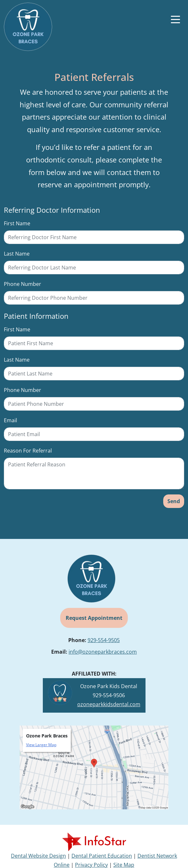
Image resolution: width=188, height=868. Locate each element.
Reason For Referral (28, 451)
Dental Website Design (38, 856)
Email (10, 420)
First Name (17, 223)
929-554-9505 (104, 640)
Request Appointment (94, 618)
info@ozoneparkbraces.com (103, 652)
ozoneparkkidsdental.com (109, 704)
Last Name (17, 254)
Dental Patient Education (102, 856)
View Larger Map (41, 745)
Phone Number (23, 284)
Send (174, 501)
